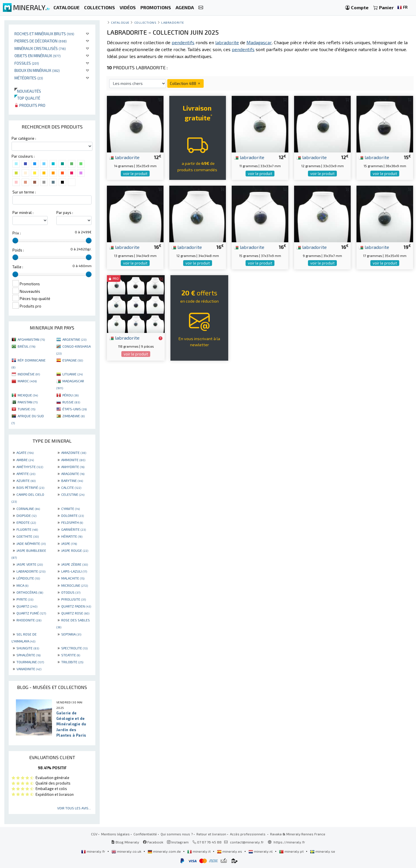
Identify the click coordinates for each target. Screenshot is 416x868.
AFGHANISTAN (31, 339)
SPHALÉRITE (28, 655)
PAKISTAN (28, 402)
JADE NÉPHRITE (31, 543)
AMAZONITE (74, 452)
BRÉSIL (26, 346)
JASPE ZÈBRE (75, 564)
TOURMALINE (30, 662)
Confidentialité (145, 834)
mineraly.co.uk (127, 851)
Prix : (17, 233)
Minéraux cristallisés (40, 48)
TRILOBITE (72, 662)
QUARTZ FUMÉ (31, 613)
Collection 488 (185, 83)
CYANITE (70, 508)
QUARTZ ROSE (75, 613)
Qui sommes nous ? (177, 834)
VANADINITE (29, 669)
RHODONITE (29, 620)
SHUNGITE (28, 648)
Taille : (18, 267)
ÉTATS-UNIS (75, 409)
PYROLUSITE (74, 599)
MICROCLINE (75, 585)
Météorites (29, 78)
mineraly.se (323, 851)
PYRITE (25, 599)
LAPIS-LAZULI (74, 571)
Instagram (178, 842)
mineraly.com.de (165, 851)
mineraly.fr (94, 851)
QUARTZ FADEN (76, 606)
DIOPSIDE (26, 515)
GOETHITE (28, 536)
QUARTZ (27, 606)
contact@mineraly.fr (247, 842)
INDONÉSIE (29, 374)
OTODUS (71, 592)
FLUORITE (27, 529)
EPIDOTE (26, 522)
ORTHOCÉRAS (30, 592)
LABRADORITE (31, 571)
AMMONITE (73, 460)
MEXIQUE (28, 395)
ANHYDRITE (73, 467)
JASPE (69, 543)
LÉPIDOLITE (28, 578)
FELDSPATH (72, 522)
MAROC (27, 381)
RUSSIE (71, 402)
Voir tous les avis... (74, 808)
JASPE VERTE (30, 564)
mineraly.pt (292, 851)
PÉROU (70, 395)
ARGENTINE (74, 339)
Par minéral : (23, 213)
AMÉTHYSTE (30, 467)
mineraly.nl (261, 851)
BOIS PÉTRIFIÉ (30, 487)
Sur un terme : (24, 192)
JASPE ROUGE (75, 550)
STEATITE (71, 655)
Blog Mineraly (125, 842)
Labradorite (173, 22)
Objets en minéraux (38, 56)
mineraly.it (199, 851)
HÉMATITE (72, 536)
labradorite (124, 157)
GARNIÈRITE (74, 529)
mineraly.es (230, 851)
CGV (94, 834)
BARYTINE (72, 480)
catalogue (120, 22)
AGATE (25, 452)
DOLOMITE (73, 515)
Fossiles (27, 63)
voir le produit (135, 174)
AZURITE (26, 480)
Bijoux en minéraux (37, 70)
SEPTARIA (71, 634)
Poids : (18, 250)
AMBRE (25, 460)
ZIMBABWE (74, 416)
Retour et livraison (211, 834)
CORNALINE (28, 508)
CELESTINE (73, 494)
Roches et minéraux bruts (44, 34)
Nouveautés (28, 91)
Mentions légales (115, 834)
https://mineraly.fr (289, 842)
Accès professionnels (248, 834)
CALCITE (71, 487)
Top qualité (27, 98)
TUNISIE (26, 409)
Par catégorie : (24, 138)
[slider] (15, 241)
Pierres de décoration (41, 41)
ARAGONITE (73, 474)
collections (145, 22)
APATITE (26, 474)
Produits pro (30, 105)
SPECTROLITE (74, 648)
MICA (22, 585)
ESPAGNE (73, 360)
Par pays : (65, 213)
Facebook (153, 842)
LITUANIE (73, 374)
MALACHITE (73, 578)
